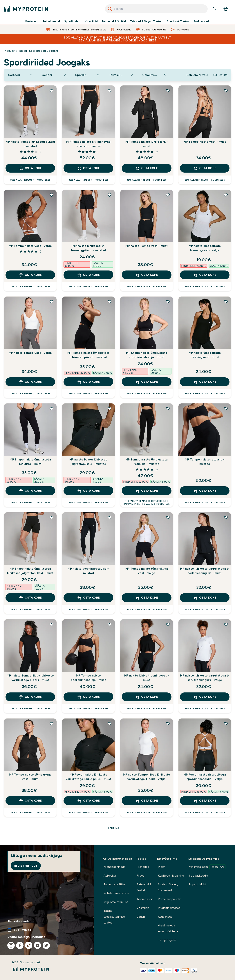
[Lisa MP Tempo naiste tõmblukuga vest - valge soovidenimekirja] (168, 518)
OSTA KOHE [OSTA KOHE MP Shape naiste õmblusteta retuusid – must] (30, 491)
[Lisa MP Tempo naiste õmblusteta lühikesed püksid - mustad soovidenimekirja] (110, 302)
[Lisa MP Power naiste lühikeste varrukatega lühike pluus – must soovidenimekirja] (110, 724)
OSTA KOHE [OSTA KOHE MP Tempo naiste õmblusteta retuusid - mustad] (147, 491)
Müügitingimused (169, 908)
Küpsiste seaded (20, 921)
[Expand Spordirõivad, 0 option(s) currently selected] (88, 75)
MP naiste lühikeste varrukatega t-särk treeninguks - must (205, 571)
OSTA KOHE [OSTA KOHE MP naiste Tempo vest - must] (147, 275)
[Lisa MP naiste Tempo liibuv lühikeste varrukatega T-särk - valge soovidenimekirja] (168, 724)
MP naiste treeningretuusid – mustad (88, 571)
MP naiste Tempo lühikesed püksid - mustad (30, 144)
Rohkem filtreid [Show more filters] (197, 75)
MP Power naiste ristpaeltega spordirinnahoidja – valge (205, 777)
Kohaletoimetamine (116, 893)
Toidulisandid (51, 21)
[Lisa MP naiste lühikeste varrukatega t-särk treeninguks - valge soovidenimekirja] (226, 624)
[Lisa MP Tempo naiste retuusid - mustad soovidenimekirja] (226, 409)
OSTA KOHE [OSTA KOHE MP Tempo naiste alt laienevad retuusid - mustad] (88, 168)
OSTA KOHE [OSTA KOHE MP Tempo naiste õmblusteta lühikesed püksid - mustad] (88, 382)
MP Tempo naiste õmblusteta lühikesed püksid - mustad (88, 355)
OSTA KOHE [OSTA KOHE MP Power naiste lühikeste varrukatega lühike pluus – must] (88, 801)
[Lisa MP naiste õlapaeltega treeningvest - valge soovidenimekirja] (226, 195)
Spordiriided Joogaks (44, 51)
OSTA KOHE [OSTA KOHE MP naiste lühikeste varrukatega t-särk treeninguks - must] (205, 598)
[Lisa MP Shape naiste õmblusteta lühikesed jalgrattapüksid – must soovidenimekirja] (51, 518)
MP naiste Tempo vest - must (147, 246)
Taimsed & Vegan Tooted (146, 21)
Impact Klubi (197, 884)
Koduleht (11, 51)
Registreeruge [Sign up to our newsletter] (26, 866)
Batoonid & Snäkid (114, 21)
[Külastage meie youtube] (37, 945)
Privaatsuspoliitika (170, 899)
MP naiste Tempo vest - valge (30, 353)
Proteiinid (32, 21)
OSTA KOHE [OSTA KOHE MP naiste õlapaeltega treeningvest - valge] (205, 275)
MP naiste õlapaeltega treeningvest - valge (205, 248)
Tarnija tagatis (167, 940)
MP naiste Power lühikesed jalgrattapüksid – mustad (88, 462)
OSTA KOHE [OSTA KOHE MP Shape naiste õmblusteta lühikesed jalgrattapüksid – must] (30, 598)
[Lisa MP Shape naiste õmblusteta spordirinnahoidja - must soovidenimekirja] (168, 302)
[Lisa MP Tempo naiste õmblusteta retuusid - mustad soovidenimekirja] (168, 409)
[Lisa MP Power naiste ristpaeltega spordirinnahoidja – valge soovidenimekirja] (226, 724)
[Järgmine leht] (125, 828)
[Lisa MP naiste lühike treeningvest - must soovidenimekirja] (168, 624)
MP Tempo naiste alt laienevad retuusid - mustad (88, 144)
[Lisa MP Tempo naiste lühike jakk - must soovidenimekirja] (168, 91)
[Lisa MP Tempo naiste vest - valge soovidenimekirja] (51, 195)
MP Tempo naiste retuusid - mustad (205, 462)
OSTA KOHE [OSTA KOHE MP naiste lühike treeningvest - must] (147, 697)
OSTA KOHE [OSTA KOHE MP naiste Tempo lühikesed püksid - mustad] (30, 168)
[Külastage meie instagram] (11, 945)
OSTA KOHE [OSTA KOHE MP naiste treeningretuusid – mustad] (88, 598)
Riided (23, 51)
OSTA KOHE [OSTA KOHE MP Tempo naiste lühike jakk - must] (147, 168)
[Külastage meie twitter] (46, 945)
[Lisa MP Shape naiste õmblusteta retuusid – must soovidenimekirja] (51, 409)
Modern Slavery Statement (168, 887)
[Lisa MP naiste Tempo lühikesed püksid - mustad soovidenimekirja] (51, 91)
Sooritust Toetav (178, 21)
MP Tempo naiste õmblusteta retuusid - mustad (147, 462)
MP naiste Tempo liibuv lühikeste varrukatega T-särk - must (30, 678)
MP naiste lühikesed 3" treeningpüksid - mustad (88, 248)
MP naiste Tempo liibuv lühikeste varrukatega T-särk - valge (147, 777)
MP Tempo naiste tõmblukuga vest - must (30, 777)
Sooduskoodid (199, 876)
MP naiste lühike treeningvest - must (147, 678)
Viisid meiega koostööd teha (168, 928)
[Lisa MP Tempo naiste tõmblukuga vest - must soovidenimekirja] (51, 724)
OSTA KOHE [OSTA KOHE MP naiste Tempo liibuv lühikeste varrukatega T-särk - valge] (147, 801)
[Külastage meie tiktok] (29, 945)
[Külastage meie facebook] (20, 945)
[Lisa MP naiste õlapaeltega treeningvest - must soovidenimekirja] (226, 302)
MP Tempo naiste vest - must (205, 142)
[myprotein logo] (26, 9)
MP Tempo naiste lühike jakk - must (147, 144)
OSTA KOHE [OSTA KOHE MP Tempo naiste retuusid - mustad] (205, 491)
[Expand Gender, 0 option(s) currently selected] (54, 75)
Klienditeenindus (114, 867)
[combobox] (156, 9)
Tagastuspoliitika (114, 884)
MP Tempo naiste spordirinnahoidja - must (88, 678)
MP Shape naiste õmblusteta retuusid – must (30, 462)
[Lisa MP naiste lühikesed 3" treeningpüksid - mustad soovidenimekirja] (110, 195)
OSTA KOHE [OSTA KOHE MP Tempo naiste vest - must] (205, 168)
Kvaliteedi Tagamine (171, 876)
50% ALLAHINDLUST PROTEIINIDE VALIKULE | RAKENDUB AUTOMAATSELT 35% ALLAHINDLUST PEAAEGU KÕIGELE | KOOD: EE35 (117, 39)
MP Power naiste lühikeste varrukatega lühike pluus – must (88, 777)
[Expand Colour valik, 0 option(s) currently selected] (155, 75)
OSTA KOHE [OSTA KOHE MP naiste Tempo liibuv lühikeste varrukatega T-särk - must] (30, 697)
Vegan (141, 917)
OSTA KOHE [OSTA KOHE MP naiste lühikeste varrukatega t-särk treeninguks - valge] (205, 697)
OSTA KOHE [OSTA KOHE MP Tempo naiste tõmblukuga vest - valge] (147, 598)
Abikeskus (110, 876)
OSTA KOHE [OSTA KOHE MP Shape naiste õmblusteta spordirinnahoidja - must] (147, 382)
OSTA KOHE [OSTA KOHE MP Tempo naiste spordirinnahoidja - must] (88, 697)
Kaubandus (165, 917)
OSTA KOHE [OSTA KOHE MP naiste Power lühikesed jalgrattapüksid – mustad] (88, 491)
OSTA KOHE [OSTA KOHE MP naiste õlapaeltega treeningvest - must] (205, 382)
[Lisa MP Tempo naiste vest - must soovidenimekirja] (226, 91)
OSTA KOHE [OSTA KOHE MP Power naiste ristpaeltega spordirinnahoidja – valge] (205, 801)
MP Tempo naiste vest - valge (30, 246)
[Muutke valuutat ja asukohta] (47, 930)
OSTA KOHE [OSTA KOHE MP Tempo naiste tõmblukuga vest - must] (30, 801)
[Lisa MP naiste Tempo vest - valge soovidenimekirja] (51, 302)
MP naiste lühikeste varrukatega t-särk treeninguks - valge (205, 678)
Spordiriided (72, 21)
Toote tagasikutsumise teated (114, 917)
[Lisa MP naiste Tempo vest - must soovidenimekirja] (168, 195)
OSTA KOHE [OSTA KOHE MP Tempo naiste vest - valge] (30, 275)
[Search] (110, 9)
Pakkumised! (202, 21)
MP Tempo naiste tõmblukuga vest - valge (147, 571)
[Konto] (215, 9)
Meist (162, 867)
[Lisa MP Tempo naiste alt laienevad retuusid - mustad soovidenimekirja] (110, 91)
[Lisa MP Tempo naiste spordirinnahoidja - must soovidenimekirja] (110, 624)
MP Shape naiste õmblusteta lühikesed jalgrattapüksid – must (30, 571)
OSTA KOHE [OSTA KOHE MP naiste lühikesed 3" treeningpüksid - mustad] (88, 275)
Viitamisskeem (207, 867)
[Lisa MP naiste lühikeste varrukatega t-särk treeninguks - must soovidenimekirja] (226, 518)
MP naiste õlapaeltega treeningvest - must (205, 355)
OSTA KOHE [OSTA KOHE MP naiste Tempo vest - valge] (30, 382)
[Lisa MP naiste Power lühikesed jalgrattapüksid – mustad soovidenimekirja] (110, 409)
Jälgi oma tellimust (116, 902)
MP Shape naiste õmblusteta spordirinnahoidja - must (147, 355)
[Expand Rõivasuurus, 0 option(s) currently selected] (121, 75)
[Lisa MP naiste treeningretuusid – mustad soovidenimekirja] (110, 518)
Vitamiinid (91, 21)
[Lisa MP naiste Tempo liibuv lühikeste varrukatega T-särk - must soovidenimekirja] (51, 624)
